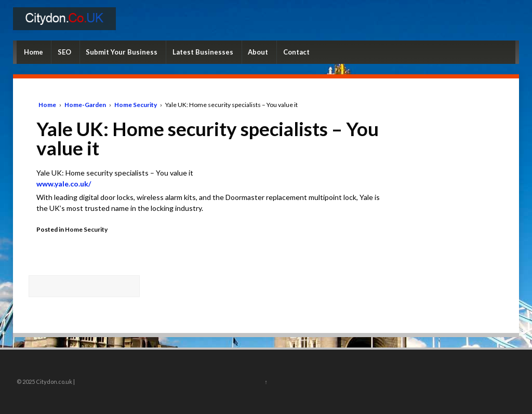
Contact (296, 52)
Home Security (136, 105)
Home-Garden (85, 105)
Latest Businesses (203, 52)
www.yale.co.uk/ (64, 184)
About (258, 52)
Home (34, 52)
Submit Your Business (122, 52)
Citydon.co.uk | (55, 382)
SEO (64, 52)
